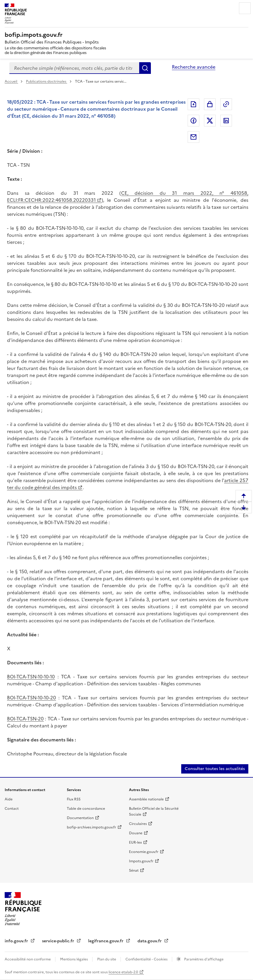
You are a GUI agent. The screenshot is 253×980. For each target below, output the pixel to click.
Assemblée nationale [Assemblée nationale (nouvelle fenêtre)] (146, 799)
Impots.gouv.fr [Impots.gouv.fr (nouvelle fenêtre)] (141, 861)
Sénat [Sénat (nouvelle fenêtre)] (134, 870)
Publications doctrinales (47, 81)
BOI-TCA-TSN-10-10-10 (31, 677)
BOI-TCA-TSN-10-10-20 (32, 698)
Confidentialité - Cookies (147, 959)
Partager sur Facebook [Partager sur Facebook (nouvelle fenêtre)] (193, 121)
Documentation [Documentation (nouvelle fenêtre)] (80, 818)
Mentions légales (74, 959)
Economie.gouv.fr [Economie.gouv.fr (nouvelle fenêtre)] (144, 852)
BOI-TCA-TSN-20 (25, 719)
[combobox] (74, 68)
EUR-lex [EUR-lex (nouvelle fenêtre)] (135, 842)
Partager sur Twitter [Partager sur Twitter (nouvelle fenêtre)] (210, 121)
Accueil (11, 81)
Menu (245, 8)
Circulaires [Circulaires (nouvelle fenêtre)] (138, 824)
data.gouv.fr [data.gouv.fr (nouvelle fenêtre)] (150, 941)
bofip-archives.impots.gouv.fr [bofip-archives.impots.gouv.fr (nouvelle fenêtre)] (91, 827)
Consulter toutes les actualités (215, 769)
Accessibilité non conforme (28, 959)
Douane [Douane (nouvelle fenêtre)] (136, 833)
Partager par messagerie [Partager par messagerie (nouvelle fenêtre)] (193, 137)
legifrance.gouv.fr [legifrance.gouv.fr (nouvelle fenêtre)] (106, 941)
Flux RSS (74, 799)
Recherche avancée (194, 67)
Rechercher (145, 68)
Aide (9, 799)
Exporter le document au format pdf (193, 104)
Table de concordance (86, 809)
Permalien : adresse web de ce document (226, 104)
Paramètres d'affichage (203, 959)
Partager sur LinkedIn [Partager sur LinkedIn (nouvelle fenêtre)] (226, 121)
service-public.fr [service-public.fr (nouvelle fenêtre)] (59, 941)
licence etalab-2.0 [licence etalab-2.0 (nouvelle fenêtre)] (123, 972)
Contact (12, 809)
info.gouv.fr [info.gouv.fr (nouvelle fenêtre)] (17, 941)
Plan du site (107, 959)
